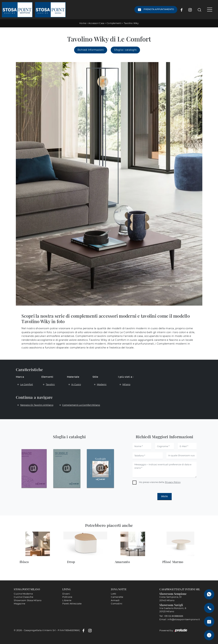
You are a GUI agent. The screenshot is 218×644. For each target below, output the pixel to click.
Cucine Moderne (23, 594)
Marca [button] (20, 377)
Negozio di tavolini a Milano (37, 405)
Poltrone (67, 597)
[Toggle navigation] (208, 10)
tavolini (50, 384)
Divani (66, 594)
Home (83, 23)
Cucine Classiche (24, 597)
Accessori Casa (96, 23)
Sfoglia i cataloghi (125, 50)
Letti (114, 594)
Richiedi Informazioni (91, 50)
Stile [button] (95, 377)
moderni (102, 384)
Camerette (117, 597)
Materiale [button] (73, 377)
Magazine (20, 604)
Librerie (67, 600)
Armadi (115, 600)
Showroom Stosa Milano (28, 600)
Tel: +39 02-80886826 (171, 616)
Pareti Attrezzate (72, 604)
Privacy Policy (173, 482)
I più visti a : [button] (126, 377)
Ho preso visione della (160, 482)
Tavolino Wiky (131, 23)
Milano (126, 384)
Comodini (117, 604)
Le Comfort (27, 384)
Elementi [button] (47, 377)
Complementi (114, 23)
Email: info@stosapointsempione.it (180, 619)
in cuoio (76, 384)
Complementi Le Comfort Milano (81, 405)
